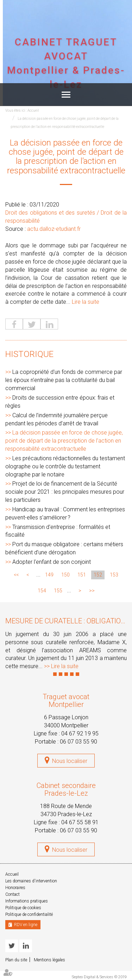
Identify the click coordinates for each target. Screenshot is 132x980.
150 (65, 575)
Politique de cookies (23, 908)
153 (114, 575)
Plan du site (16, 960)
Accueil (33, 110)
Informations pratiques (27, 901)
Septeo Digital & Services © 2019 (99, 977)
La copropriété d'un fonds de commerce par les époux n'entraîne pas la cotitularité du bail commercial (64, 380)
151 (82, 575)
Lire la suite (86, 302)
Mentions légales (49, 960)
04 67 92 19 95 (80, 734)
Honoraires (15, 888)
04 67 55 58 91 (80, 822)
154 (42, 591)
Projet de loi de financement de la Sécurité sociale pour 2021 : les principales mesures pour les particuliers (65, 492)
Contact (12, 894)
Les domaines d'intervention (31, 881)
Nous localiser (70, 761)
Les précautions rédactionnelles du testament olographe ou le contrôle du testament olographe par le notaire (65, 466)
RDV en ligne (26, 925)
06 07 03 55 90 (78, 742)
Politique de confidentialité (29, 914)
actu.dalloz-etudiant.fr (54, 229)
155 (58, 591)
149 (49, 575)
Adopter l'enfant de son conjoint (52, 562)
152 (98, 575)
